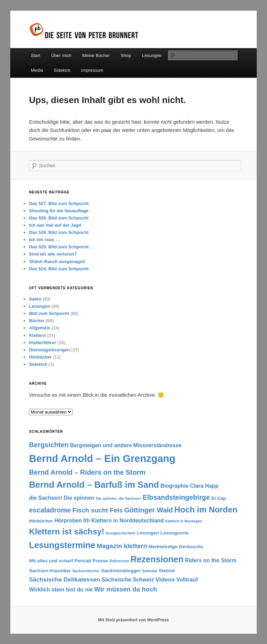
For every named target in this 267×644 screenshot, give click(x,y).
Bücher (37, 321)
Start (36, 55)
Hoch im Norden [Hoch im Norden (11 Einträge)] (206, 510)
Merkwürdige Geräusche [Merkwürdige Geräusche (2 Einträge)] (176, 547)
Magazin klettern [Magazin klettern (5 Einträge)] (122, 546)
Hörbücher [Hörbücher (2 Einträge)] (41, 521)
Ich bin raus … (44, 240)
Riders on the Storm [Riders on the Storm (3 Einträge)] (211, 560)
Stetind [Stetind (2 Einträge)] (167, 571)
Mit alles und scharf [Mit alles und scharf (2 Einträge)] (51, 561)
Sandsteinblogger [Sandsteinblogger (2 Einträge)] (121, 571)
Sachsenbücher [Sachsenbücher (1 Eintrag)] (86, 571)
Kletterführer (42, 343)
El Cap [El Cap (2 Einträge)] (219, 498)
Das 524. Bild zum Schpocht (59, 269)
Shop (126, 55)
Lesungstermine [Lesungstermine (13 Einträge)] (62, 545)
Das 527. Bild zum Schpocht (59, 204)
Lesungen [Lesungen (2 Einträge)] (148, 533)
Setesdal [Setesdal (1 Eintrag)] (150, 571)
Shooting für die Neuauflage (59, 211)
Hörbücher (40, 357)
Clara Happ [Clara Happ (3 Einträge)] (204, 486)
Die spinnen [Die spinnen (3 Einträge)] (79, 498)
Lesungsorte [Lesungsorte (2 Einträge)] (175, 533)
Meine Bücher (96, 55)
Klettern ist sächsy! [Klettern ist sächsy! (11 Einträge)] (66, 532)
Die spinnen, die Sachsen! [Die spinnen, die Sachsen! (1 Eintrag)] (119, 498)
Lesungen (152, 55)
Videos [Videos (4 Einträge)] (165, 579)
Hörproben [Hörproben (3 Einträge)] (68, 521)
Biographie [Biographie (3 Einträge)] (175, 486)
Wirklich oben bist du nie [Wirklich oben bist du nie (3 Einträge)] (61, 590)
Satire (35, 299)
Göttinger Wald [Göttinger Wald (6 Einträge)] (148, 510)
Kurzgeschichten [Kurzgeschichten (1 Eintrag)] (121, 533)
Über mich (61, 55)
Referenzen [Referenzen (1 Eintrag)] (119, 561)
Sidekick (62, 70)
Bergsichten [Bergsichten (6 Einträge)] (49, 445)
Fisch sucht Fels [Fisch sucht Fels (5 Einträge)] (97, 510)
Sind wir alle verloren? (53, 254)
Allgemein (40, 328)
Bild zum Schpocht (49, 313)
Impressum (92, 70)
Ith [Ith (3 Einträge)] (86, 521)
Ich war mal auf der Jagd (55, 225)
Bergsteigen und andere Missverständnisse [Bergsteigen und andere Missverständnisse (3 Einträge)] (126, 445)
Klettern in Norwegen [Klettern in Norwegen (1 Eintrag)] (184, 521)
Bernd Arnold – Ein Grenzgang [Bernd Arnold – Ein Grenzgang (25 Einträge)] (102, 458)
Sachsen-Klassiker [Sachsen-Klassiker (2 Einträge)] (50, 571)
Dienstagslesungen (49, 350)
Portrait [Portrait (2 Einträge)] (83, 561)
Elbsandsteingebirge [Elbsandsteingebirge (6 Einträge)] (176, 497)
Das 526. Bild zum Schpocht (59, 218)
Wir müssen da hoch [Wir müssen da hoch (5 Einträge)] (126, 589)
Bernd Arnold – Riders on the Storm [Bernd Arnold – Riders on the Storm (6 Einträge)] (87, 472)
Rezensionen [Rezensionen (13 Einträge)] (157, 559)
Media (37, 70)
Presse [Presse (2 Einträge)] (100, 561)
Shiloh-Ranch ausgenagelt (57, 262)
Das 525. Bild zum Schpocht (59, 247)
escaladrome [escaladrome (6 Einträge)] (50, 510)
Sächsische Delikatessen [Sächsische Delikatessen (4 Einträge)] (64, 579)
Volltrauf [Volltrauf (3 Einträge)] (187, 580)
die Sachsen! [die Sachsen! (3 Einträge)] (46, 498)
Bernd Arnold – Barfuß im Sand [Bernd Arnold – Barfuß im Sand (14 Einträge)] (94, 485)
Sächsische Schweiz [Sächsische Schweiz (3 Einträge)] (128, 580)
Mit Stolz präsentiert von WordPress (134, 620)
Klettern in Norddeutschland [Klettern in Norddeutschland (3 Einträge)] (128, 521)
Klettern (37, 335)
